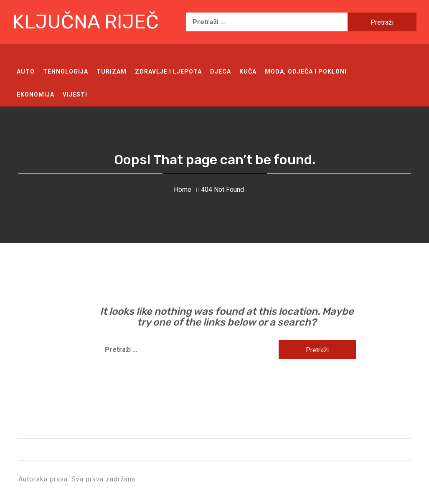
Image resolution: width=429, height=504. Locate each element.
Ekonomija (36, 94)
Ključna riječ (86, 22)
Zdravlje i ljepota (168, 71)
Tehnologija (66, 71)
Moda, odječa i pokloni (306, 71)
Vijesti (75, 94)
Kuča (248, 71)
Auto (26, 71)
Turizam (112, 71)
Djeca (221, 71)
